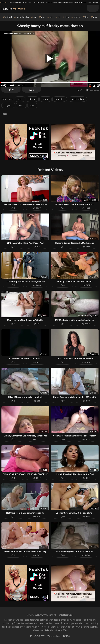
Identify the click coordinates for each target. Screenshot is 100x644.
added (9, 17)
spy (32, 105)
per (51, 17)
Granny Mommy (15, 2)
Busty (13, 9)
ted (87, 17)
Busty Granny (93, 2)
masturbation (77, 99)
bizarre (32, 99)
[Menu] (93, 8)
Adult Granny (51, 2)
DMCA (67, 636)
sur (35, 17)
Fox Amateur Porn (65, 2)
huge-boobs (23, 17)
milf (20, 99)
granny (77, 17)
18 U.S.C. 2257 (37, 636)
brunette (60, 99)
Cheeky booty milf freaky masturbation (50, 26)
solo (21, 105)
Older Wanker (39, 2)
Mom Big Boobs (80, 2)
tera (67, 17)
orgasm (8, 105)
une (43, 17)
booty (45, 99)
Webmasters (54, 636)
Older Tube (27, 2)
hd (59, 17)
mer (95, 17)
